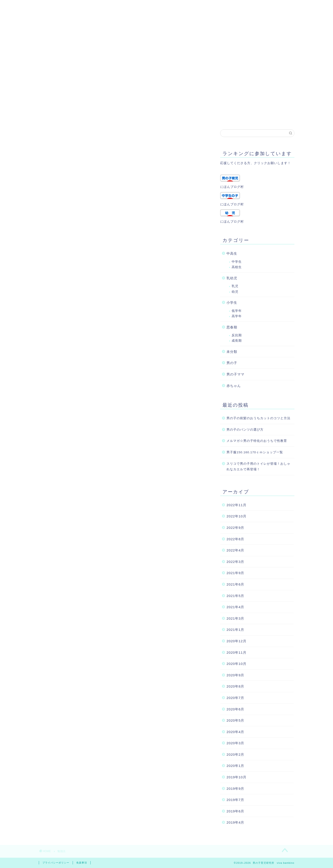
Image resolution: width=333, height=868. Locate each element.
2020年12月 (236, 641)
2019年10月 (236, 777)
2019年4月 (235, 822)
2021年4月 (235, 607)
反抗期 (237, 335)
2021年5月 (235, 596)
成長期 (237, 341)
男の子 (232, 363)
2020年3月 (235, 743)
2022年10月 (236, 516)
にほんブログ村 (232, 187)
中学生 (237, 262)
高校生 (237, 267)
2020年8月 (235, 686)
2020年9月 (235, 675)
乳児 (235, 286)
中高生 (232, 253)
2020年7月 (235, 698)
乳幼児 (232, 278)
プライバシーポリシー (150, 117)
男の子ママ (235, 374)
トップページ (248, 117)
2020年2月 (235, 754)
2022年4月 (235, 550)
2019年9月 (235, 789)
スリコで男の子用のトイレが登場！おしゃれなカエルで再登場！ (258, 467)
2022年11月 (236, 505)
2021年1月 (235, 630)
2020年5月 (235, 720)
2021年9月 (235, 573)
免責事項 (82, 863)
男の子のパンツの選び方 (245, 430)
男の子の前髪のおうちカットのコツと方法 (258, 418)
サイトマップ (190, 117)
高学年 (237, 316)
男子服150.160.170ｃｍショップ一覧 (255, 452)
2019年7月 (235, 800)
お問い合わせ (110, 117)
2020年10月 (236, 664)
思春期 (232, 327)
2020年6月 (235, 709)
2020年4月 (235, 732)
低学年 (237, 311)
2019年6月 (235, 811)
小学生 (232, 303)
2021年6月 (235, 584)
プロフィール (77, 117)
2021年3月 (235, 618)
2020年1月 (235, 766)
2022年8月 (235, 539)
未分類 (232, 352)
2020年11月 (236, 652)
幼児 (235, 292)
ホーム (50, 117)
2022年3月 (235, 562)
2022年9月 (235, 528)
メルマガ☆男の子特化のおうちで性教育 (257, 441)
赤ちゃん (234, 386)
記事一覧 (219, 117)
